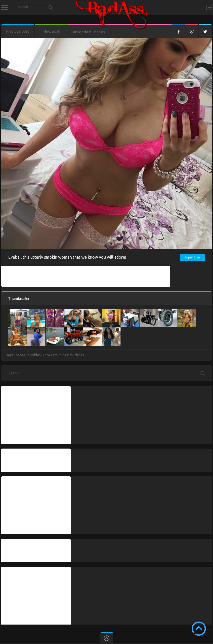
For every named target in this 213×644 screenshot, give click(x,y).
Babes (99, 32)
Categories (5, 7)
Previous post (18, 31)
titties (79, 355)
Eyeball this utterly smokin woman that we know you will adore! (67, 257)
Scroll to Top (199, 629)
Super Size (192, 257)
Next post (51, 31)
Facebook (179, 31)
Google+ (192, 31)
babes (21, 355)
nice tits (66, 355)
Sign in (209, 7)
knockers (50, 355)
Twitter (205, 31)
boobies (34, 355)
